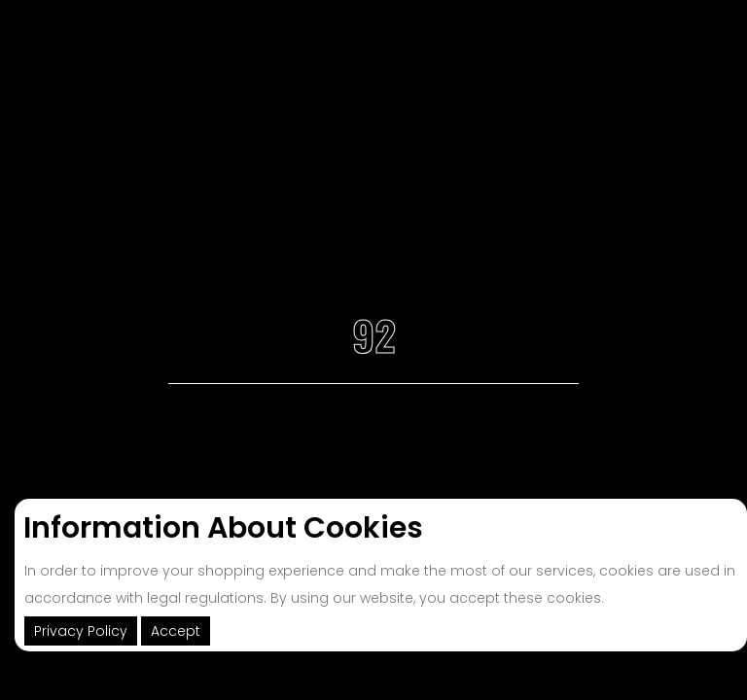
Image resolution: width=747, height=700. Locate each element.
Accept (176, 631)
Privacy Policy (81, 631)
